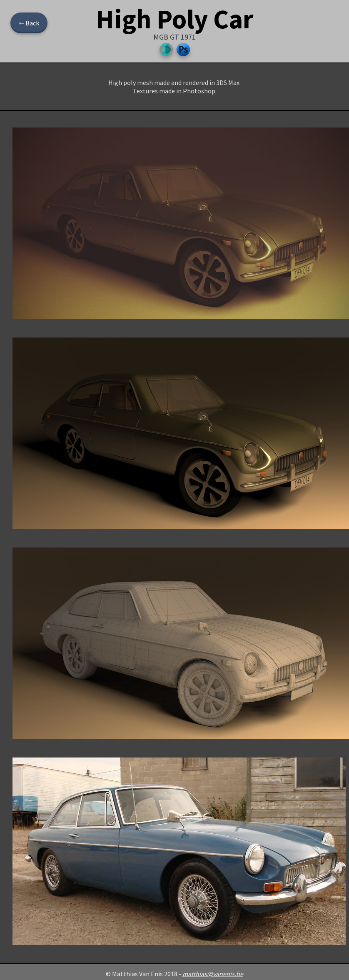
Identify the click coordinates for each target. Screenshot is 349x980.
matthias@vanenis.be (213, 974)
